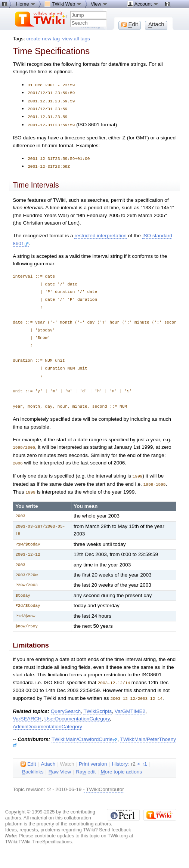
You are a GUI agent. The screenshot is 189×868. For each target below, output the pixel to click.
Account (143, 4)
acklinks (33, 766)
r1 (145, 758)
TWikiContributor (105, 784)
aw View (60, 766)
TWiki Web (63, 4)
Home (26, 4)
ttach (48, 759)
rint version (93, 759)
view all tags (76, 39)
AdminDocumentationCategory (47, 721)
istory (120, 759)
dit (28, 759)
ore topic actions (121, 766)
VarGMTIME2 (130, 706)
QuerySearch (66, 706)
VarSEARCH (27, 713)
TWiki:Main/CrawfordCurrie (85, 734)
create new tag (43, 39)
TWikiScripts (97, 706)
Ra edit (86, 766)
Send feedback (115, 824)
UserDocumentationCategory (77, 713)
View (99, 4)
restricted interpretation (100, 233)
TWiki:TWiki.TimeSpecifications (38, 836)
